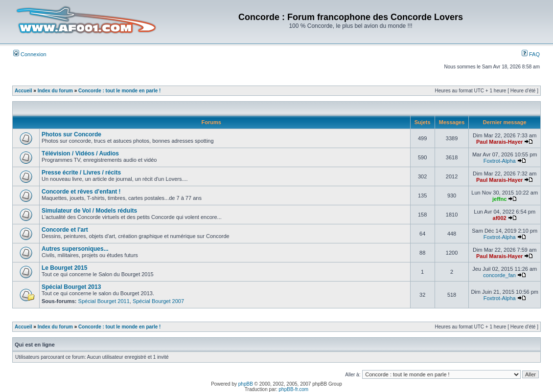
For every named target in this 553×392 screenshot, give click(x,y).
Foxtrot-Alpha (500, 161)
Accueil (23, 91)
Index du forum (55, 91)
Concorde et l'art (65, 230)
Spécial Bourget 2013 (71, 287)
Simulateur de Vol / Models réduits (89, 211)
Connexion (30, 54)
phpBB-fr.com (294, 389)
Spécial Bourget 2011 (104, 301)
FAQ (531, 54)
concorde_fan (499, 275)
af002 (500, 218)
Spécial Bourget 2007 (158, 301)
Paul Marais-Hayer (499, 142)
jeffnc (499, 199)
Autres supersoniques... (75, 249)
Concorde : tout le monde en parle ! (119, 91)
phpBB (246, 384)
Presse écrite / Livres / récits (81, 173)
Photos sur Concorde (71, 134)
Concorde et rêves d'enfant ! (81, 192)
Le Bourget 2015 (64, 268)
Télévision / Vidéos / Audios (80, 153)
